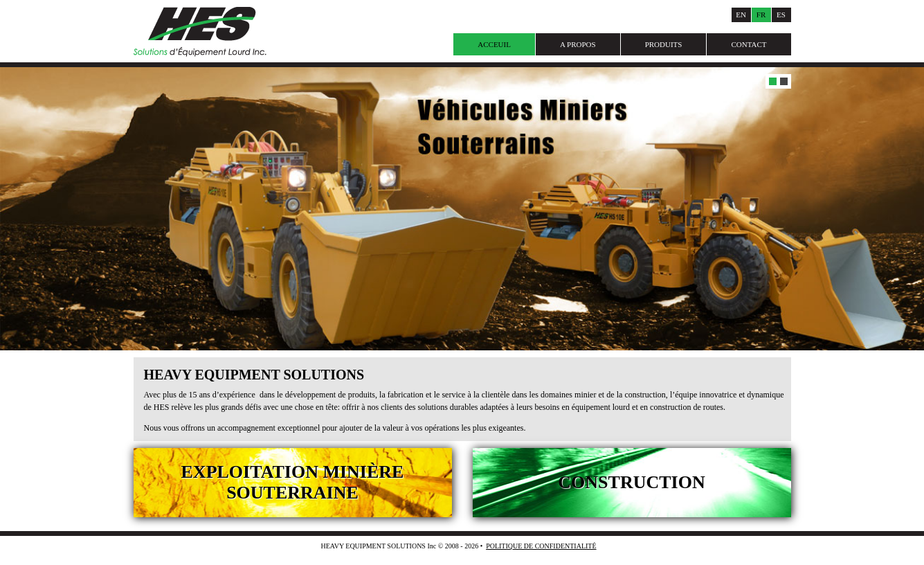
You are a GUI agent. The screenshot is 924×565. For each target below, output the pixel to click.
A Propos (578, 44)
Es (781, 15)
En (741, 15)
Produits (664, 44)
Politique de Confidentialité (541, 546)
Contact (749, 44)
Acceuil (494, 44)
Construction (631, 482)
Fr (761, 15)
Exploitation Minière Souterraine (293, 482)
